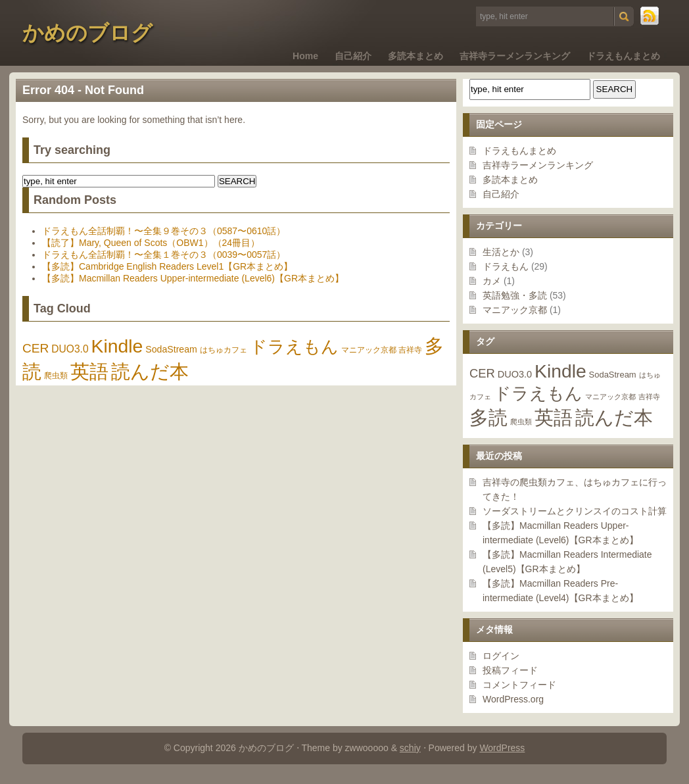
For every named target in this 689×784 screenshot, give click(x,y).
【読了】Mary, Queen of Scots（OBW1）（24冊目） (151, 243)
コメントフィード (519, 685)
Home (305, 56)
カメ (492, 281)
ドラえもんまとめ (623, 56)
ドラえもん (506, 266)
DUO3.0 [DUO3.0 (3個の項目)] (515, 374)
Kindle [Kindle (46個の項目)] (560, 371)
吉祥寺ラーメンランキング (515, 56)
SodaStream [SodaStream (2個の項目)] (613, 375)
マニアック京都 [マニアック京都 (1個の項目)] (610, 397)
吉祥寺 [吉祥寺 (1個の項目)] (649, 397)
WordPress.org (513, 699)
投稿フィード (510, 670)
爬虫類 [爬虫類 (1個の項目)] (521, 422)
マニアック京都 (515, 310)
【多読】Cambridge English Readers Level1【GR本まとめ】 (167, 266)
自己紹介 (353, 56)
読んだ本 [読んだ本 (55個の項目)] (614, 417)
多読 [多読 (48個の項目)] (488, 418)
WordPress (502, 748)
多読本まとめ (416, 56)
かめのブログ (87, 33)
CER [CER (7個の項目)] (482, 373)
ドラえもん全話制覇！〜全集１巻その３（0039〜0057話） (164, 255)
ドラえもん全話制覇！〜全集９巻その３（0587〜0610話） (164, 231)
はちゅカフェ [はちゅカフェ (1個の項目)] (224, 350)
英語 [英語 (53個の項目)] (554, 418)
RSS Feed (650, 16)
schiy (410, 748)
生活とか (501, 252)
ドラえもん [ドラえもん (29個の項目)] (538, 393)
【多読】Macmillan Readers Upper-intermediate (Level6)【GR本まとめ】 (193, 278)
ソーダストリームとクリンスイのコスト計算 (575, 511)
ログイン (501, 656)
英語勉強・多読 (515, 295)
